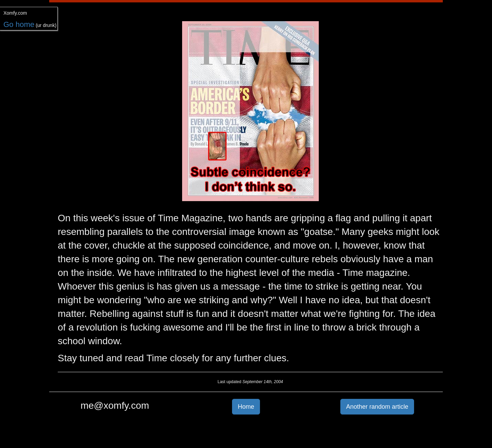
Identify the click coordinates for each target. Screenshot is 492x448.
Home (246, 407)
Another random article (377, 407)
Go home (19, 24)
